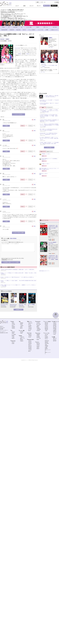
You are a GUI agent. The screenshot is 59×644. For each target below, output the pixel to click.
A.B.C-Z (37, 342)
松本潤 (21, 324)
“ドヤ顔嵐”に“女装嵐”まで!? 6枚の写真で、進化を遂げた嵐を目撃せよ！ (51, 96)
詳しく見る (51, 48)
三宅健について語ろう (44, 164)
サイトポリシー (3, 331)
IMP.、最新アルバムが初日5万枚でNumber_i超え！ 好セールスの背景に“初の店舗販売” (49, 130)
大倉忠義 (30, 328)
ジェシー (46, 340)
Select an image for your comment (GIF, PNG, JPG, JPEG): (13, 258)
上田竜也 (30, 336)
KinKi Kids (13, 341)
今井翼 (21, 333)
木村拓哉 (55, 324)
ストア (17, 6)
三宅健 (13, 337)
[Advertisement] (49, 84)
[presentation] (11, 254)
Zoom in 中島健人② (32, 305)
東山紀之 (55, 340)
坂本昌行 (13, 332)
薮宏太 (30, 351)
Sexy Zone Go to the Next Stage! (13, 305)
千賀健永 (38, 328)
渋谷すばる (30, 323)
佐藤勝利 (7, 39)
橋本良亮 (38, 343)
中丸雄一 (30, 337)
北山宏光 (38, 323)
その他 (54, 334)
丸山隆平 (30, 326)
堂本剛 (13, 343)
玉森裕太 (38, 326)
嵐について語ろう (44, 174)
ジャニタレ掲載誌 (3, 41)
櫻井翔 (21, 328)
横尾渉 (38, 327)
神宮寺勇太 (47, 343)
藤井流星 (46, 328)
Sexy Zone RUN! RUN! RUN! (23, 305)
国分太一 (13, 326)
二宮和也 (22, 326)
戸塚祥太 (38, 345)
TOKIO (12, 322)
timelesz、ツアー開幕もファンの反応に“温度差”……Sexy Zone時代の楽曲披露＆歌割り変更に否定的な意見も (18, 281)
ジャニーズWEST (48, 322)
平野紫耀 (46, 346)
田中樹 (46, 336)
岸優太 (46, 345)
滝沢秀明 (22, 332)
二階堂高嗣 (39, 329)
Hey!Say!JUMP (31, 340)
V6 (12, 331)
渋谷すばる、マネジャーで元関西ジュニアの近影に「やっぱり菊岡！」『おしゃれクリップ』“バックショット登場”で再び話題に (49, 111)
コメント (3, 242)
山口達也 (13, 324)
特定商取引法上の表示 (4, 333)
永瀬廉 (46, 347)
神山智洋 (46, 327)
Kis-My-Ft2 (38, 322)
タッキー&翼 (22, 331)
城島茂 (13, 323)
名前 (2, 240)
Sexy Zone (2, 39)
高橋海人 (46, 349)
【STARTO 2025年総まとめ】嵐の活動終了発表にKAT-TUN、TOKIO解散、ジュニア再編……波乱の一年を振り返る (49, 116)
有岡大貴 (30, 346)
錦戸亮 (30, 324)
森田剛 (13, 336)
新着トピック (50, 152)
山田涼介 (30, 341)
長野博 (13, 333)
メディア (10, 41)
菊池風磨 (53, 65)
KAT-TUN (30, 333)
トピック (31, 6)
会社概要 (2, 329)
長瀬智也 (13, 328)
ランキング (50, 108)
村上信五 (30, 329)
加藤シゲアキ (22, 338)
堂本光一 (13, 342)
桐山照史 (46, 324)
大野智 (21, 327)
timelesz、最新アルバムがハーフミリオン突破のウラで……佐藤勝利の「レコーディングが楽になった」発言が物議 (18, 286)
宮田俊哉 (38, 331)
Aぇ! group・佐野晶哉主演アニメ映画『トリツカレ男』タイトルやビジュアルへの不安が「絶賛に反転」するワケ (49, 138)
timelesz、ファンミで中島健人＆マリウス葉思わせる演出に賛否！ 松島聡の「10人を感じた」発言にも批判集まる (19, 273)
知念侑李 (30, 342)
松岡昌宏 (13, 327)
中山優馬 (55, 329)
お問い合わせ (2, 328)
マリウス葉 (49, 65)
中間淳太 (46, 326)
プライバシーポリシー (4, 330)
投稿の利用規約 (13, 238)
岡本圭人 (30, 345)
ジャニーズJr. (47, 333)
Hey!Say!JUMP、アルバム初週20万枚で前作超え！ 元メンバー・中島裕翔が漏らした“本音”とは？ (49, 134)
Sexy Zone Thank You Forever (4, 305)
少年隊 (54, 337)
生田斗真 (55, 332)
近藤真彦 (55, 331)
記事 (24, 6)
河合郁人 (38, 346)
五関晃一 (38, 347)
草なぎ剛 (55, 327)
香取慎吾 (55, 328)
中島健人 (28, 54)
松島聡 (45, 65)
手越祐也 (22, 341)
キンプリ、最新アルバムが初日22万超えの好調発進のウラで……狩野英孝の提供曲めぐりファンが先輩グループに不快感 (49, 125)
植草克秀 (55, 341)
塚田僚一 (38, 349)
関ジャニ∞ (30, 322)
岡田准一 (13, 338)
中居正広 (55, 323)
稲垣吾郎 (55, 326)
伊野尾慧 (30, 349)
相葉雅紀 (22, 323)
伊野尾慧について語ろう (45, 154)
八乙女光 (30, 350)
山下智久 (55, 333)
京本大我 (46, 334)
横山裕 (30, 331)
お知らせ (2, 326)
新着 (43, 108)
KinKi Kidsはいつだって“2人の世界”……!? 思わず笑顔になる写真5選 (49, 101)
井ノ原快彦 (14, 334)
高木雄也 (30, 347)
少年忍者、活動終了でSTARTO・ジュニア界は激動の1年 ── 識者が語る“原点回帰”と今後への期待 (49, 143)
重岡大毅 (46, 323)
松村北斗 (46, 338)
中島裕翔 (30, 343)
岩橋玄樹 (46, 342)
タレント (39, 6)
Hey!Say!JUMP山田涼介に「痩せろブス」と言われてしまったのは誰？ (49, 104)
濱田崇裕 (46, 329)
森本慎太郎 (47, 341)
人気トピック (43, 152)
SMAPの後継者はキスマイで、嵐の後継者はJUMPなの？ (48, 159)
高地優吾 (46, 337)
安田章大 (30, 327)
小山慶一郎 (22, 337)
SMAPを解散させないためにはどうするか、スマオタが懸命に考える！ (49, 169)
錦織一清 (55, 338)
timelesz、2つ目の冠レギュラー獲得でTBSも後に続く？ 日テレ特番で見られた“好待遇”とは (17, 277)
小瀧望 (46, 331)
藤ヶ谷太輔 (39, 324)
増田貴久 (22, 340)
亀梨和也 (30, 334)
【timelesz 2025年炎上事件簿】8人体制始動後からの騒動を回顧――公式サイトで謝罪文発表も (18, 270)
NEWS (21, 336)
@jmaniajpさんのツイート (44, 271)
